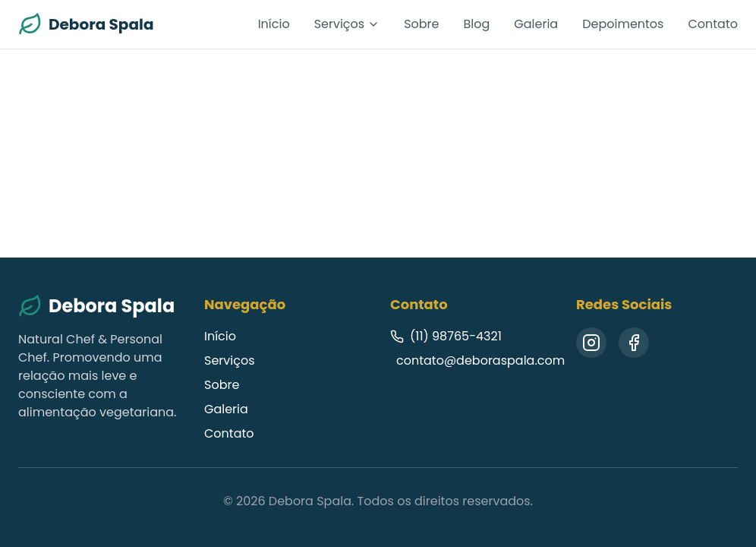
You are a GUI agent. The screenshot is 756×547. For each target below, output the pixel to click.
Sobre (421, 24)
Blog (477, 24)
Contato (713, 24)
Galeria (536, 24)
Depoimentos (623, 24)
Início (274, 24)
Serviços (347, 24)
